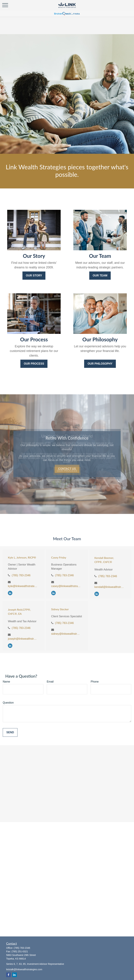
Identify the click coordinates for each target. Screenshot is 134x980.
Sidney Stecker (60, 609)
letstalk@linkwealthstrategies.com (24, 969)
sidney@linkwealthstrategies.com (66, 634)
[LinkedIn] (10, 593)
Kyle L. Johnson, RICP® (22, 557)
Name (6, 682)
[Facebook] (8, 975)
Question (8, 703)
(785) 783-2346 (21, 575)
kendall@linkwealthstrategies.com (109, 587)
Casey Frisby (59, 557)
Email (50, 682)
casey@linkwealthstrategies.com (66, 586)
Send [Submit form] (10, 732)
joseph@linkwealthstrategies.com (23, 639)
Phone (95, 682)
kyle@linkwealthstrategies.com (23, 586)
